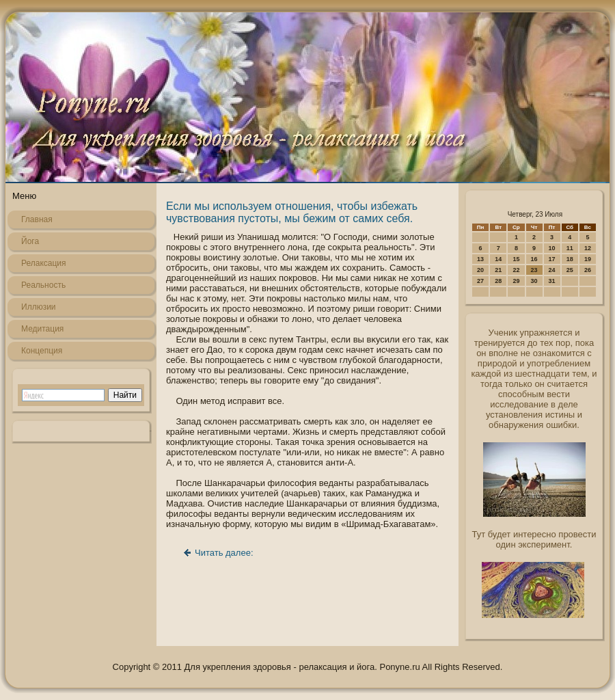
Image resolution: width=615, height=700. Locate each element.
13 (480, 259)
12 (588, 248)
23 (534, 270)
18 (570, 259)
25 (570, 270)
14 (498, 259)
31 (552, 281)
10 (552, 248)
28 (498, 281)
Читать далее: (224, 553)
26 (588, 270)
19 (588, 259)
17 (552, 259)
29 (516, 281)
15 (516, 259)
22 (516, 270)
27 (480, 281)
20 (480, 270)
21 (498, 270)
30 (534, 281)
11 (570, 248)
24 (552, 270)
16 (534, 259)
